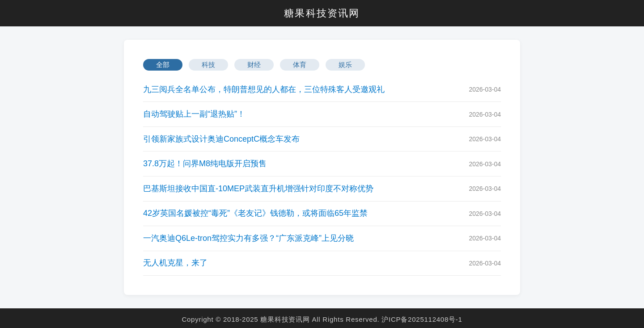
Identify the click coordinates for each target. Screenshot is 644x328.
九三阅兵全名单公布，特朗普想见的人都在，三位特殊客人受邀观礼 (264, 89)
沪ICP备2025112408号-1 (422, 319)
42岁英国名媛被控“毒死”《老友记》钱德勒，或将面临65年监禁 (255, 213)
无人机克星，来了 (175, 263)
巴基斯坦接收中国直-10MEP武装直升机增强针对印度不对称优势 (258, 189)
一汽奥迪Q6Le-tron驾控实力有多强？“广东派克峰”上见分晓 (248, 238)
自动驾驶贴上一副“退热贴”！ (194, 114)
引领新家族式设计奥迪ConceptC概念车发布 (221, 139)
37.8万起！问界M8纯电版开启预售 (205, 164)
